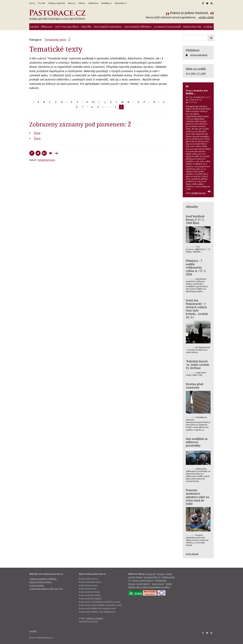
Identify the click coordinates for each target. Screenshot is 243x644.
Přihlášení (193, 50)
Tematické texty (55, 40)
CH (93, 102)
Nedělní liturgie (199, 193)
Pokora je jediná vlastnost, (190, 13)
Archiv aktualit (192, 554)
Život (37, 138)
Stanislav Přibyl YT (152, 577)
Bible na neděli (196, 69)
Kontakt (33, 631)
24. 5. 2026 (191, 73)
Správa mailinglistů (199, 55)
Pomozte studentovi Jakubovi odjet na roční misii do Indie (198, 497)
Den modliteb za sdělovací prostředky (197, 442)
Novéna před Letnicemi (194, 386)
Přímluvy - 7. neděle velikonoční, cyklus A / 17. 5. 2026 (196, 267)
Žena (37, 133)
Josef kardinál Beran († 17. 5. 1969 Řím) (195, 220)
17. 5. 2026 (201, 73)
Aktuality (192, 207)
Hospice (161, 574)
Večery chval (158, 584)
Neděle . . (191, 93)
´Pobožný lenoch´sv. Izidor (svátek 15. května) (197, 365)
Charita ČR (151, 574)
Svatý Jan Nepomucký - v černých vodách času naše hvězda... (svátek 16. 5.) (197, 309)
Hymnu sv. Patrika (94, 618)
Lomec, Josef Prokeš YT (143, 580)
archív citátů (206, 17)
